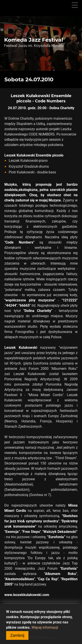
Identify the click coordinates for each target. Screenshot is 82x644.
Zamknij (17, 636)
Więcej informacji (45, 628)
